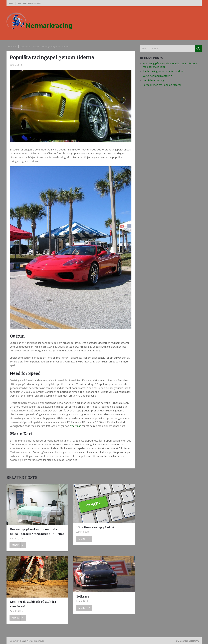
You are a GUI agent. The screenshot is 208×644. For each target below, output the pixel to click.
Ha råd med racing (153, 80)
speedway (25, 46)
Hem (11, 3)
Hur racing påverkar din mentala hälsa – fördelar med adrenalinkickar (37, 532)
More (18, 545)
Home (14, 46)
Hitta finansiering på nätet (95, 527)
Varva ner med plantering (157, 76)
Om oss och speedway (30, 3)
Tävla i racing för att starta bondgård (164, 71)
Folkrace (83, 597)
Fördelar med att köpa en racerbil (162, 85)
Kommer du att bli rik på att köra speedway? (33, 604)
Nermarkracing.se (36, 641)
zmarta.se (75, 426)
